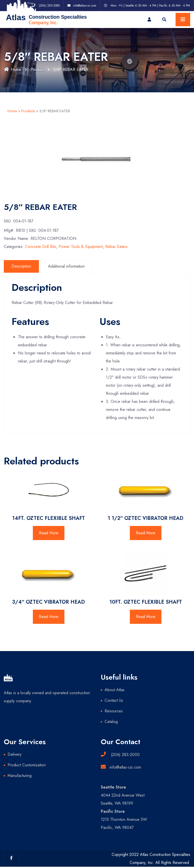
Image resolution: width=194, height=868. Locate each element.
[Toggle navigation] (183, 20)
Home (13, 69)
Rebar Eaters (116, 247)
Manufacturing (20, 776)
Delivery (15, 754)
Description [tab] (21, 266)
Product (37, 69)
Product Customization (27, 765)
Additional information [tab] (66, 266)
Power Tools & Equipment (81, 247)
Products (28, 111)
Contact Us (114, 700)
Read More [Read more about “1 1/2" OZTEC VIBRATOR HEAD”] (146, 533)
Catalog (111, 722)
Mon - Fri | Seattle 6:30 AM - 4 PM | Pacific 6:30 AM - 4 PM (150, 6)
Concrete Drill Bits (41, 247)
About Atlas (115, 690)
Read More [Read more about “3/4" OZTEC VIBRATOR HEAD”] (49, 617)
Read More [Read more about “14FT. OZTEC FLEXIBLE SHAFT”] (49, 533)
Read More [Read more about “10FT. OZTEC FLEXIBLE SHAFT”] (146, 617)
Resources (114, 711)
